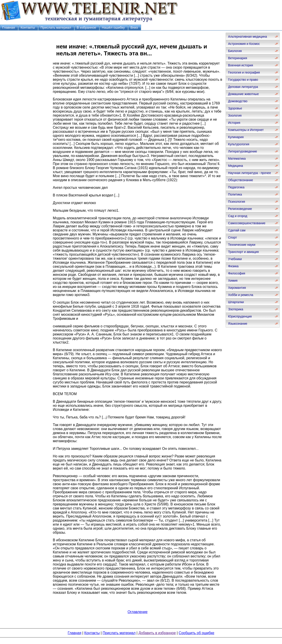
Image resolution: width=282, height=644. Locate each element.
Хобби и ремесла (241, 295)
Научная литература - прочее (249, 173)
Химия (233, 281)
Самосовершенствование (247, 223)
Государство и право (243, 80)
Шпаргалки (236, 302)
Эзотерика (236, 309)
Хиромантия (237, 288)
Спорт (232, 237)
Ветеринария (238, 58)
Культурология (239, 144)
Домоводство (238, 101)
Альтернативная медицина (248, 37)
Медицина (236, 166)
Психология (237, 202)
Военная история (241, 65)
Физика (233, 266)
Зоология (235, 115)
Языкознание (238, 324)
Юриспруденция (240, 316)
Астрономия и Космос (244, 44)
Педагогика (236, 187)
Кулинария (236, 137)
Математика (237, 159)
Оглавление (138, 612)
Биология (235, 51)
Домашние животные (243, 94)
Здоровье (235, 108)
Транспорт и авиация (243, 252)
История (234, 123)
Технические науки (242, 245)
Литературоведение (242, 151)
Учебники (235, 259)
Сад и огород (238, 216)
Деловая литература (243, 87)
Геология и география (244, 72)
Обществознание (241, 180)
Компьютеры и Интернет (246, 130)
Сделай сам (237, 230)
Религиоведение (240, 209)
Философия (237, 273)
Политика (235, 194)
